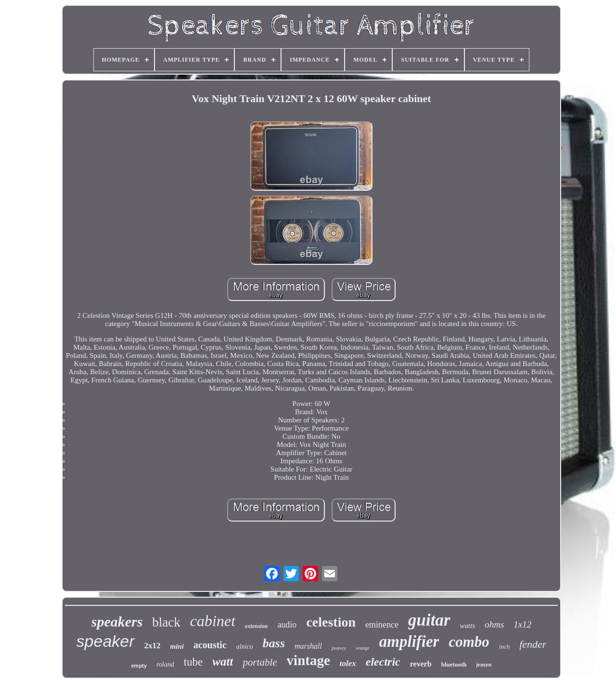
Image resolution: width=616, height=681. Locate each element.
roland (165, 664)
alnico (245, 647)
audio (287, 625)
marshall (308, 646)
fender (533, 644)
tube (193, 662)
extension (256, 626)
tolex (348, 663)
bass (274, 643)
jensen (484, 665)
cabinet (213, 621)
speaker (106, 641)
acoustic (210, 645)
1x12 (522, 624)
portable (260, 662)
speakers (117, 622)
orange (362, 648)
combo (469, 642)
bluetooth (454, 664)
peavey (339, 648)
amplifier (409, 642)
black (166, 622)
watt (223, 661)
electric (383, 662)
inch (504, 647)
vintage (308, 660)
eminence (382, 625)
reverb (421, 664)
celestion (331, 622)
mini (177, 646)
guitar (429, 620)
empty (139, 666)
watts (468, 626)
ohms (494, 624)
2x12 (153, 646)
